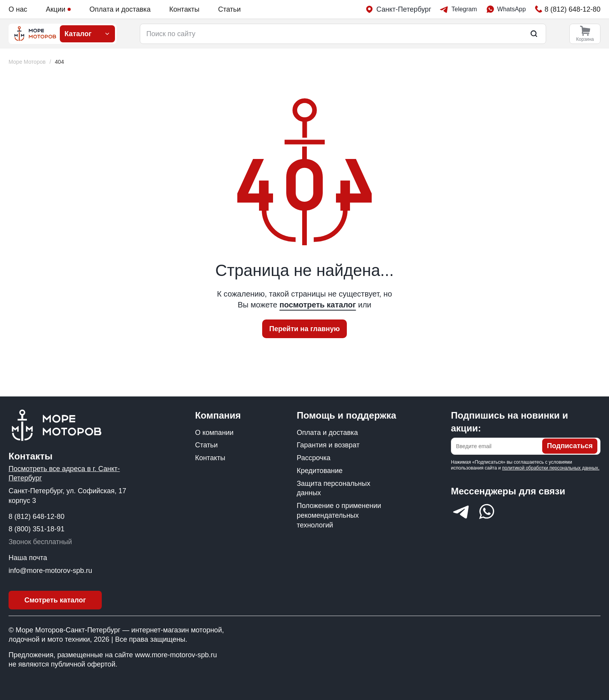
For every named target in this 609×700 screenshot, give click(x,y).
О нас (18, 9)
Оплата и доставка (120, 9)
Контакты (184, 9)
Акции (58, 9)
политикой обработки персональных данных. (551, 468)
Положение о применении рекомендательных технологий (339, 515)
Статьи (229, 9)
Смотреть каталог (55, 600)
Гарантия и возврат (328, 445)
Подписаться (570, 446)
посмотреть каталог (318, 305)
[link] (59, 62)
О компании (214, 433)
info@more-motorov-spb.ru (50, 571)
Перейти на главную (304, 329)
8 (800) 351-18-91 (37, 529)
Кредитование (320, 471)
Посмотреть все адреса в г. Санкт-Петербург (64, 474)
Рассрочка (314, 458)
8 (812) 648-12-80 (37, 517)
